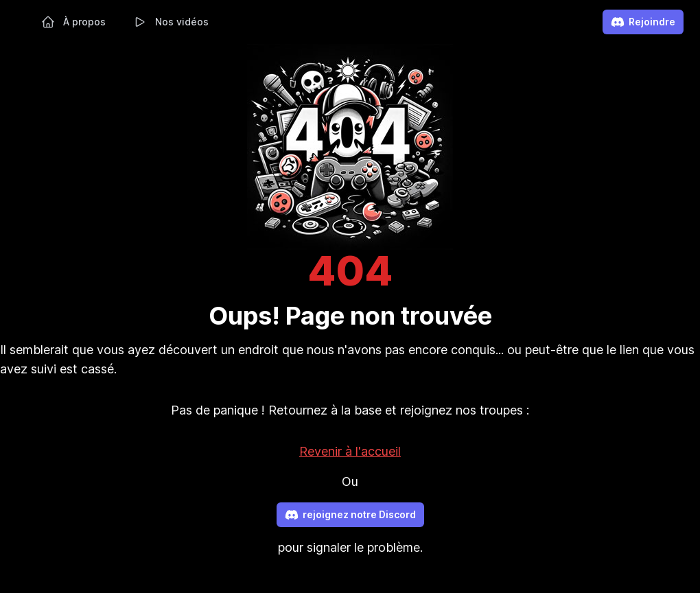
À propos (73, 22)
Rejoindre (643, 22)
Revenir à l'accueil (350, 451)
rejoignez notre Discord (350, 515)
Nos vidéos (171, 22)
